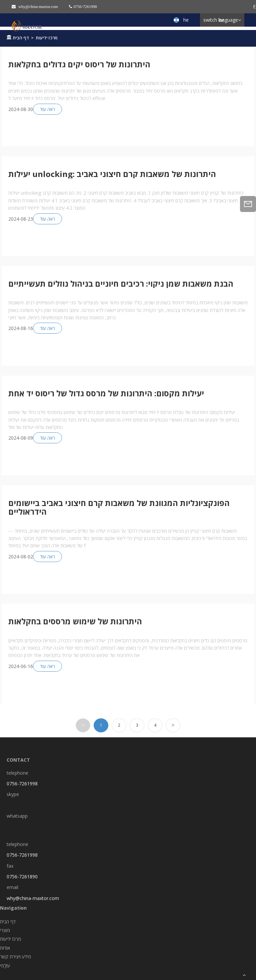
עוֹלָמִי (5, 965)
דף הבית (21, 38)
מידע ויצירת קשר (15, 956)
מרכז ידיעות (47, 38)
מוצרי (5, 930)
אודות (5, 948)
